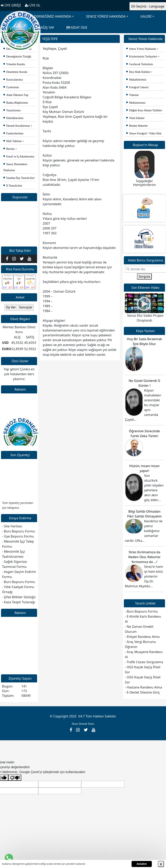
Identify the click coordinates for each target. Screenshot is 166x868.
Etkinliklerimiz (13, 118)
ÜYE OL (33, 5)
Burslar (9, 149)
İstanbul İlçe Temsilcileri (19, 178)
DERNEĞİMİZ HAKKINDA (53, 16)
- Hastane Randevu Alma (143, 687)
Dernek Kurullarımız (17, 126)
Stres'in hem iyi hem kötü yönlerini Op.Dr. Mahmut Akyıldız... (144, 576)
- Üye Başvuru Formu (18, 536)
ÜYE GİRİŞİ (11, 5)
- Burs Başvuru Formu (19, 531)
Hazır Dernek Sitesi (83, 724)
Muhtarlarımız (136, 103)
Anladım (142, 864)
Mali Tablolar (13, 141)
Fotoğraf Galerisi (137, 87)
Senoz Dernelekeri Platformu (15, 167)
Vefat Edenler (135, 118)
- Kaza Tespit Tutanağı (19, 602)
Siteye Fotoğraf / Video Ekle (144, 133)
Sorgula (145, 276)
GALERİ (146, 16)
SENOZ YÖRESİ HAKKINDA (106, 16)
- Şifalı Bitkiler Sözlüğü (19, 597)
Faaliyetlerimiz (13, 133)
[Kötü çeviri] (15, 778)
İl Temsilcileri (13, 186)
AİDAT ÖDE (77, 28)
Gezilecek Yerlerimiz (140, 64)
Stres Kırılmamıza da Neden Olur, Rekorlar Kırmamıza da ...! (145, 557)
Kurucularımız (13, 80)
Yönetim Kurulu (14, 64)
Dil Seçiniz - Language (148, 6)
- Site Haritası (12, 526)
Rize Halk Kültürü (138, 72)
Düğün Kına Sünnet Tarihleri (144, 110)
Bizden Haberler (137, 126)
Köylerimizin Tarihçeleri (142, 57)
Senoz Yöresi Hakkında (141, 49)
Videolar (133, 95)
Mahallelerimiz (136, 80)
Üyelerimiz (11, 87)
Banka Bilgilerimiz (16, 103)
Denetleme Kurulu (15, 72)
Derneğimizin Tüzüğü (17, 57)
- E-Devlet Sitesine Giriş (142, 692)
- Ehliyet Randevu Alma (142, 637)
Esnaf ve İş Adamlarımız (19, 157)
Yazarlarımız (12, 110)
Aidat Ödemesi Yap (16, 95)
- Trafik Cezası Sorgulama (144, 662)
